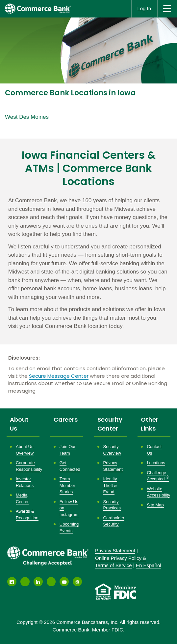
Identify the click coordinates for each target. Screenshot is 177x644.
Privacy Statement (115, 550)
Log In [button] (144, 8)
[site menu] (167, 9)
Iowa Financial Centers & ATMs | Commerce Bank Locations (89, 168)
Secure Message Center (59, 376)
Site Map (155, 505)
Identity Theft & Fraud (110, 485)
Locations (156, 463)
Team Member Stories (67, 485)
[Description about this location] (88, 263)
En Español (149, 565)
